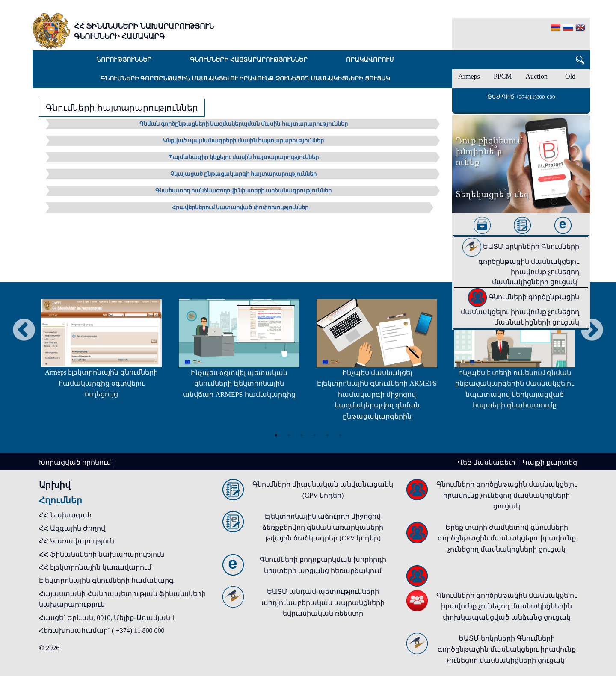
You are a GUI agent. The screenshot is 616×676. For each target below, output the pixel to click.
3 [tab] (302, 435)
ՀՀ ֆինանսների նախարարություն (102, 554)
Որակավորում (370, 60)
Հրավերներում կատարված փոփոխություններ (240, 207)
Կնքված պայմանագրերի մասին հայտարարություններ (244, 140)
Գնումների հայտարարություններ (249, 60)
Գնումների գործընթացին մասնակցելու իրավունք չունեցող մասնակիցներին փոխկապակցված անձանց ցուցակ (507, 606)
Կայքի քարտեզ (550, 462)
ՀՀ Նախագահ (65, 515)
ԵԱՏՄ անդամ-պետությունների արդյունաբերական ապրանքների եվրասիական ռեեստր (323, 602)
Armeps (469, 76)
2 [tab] (289, 435)
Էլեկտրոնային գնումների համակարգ (106, 580)
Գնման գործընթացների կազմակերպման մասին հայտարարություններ (244, 124)
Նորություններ (124, 60)
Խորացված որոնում (76, 462)
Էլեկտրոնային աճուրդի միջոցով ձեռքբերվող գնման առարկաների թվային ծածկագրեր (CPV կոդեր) (323, 527)
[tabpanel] (101, 353)
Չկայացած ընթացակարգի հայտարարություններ (244, 174)
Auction (536, 76)
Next (592, 331)
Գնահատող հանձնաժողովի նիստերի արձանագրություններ (244, 190)
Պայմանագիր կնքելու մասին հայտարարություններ (244, 157)
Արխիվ (55, 485)
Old (570, 76)
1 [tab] (276, 435)
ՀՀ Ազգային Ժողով (72, 528)
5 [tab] (327, 435)
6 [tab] (340, 435)
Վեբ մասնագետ (487, 462)
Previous (24, 331)
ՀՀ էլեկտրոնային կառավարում (95, 567)
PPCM (503, 76)
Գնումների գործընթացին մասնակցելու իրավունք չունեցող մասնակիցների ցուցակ (245, 78)
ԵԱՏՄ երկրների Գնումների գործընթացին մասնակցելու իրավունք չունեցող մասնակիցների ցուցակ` (521, 264)
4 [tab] (314, 435)
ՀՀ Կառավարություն (77, 541)
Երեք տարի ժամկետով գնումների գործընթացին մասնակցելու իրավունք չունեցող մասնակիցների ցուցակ (507, 538)
